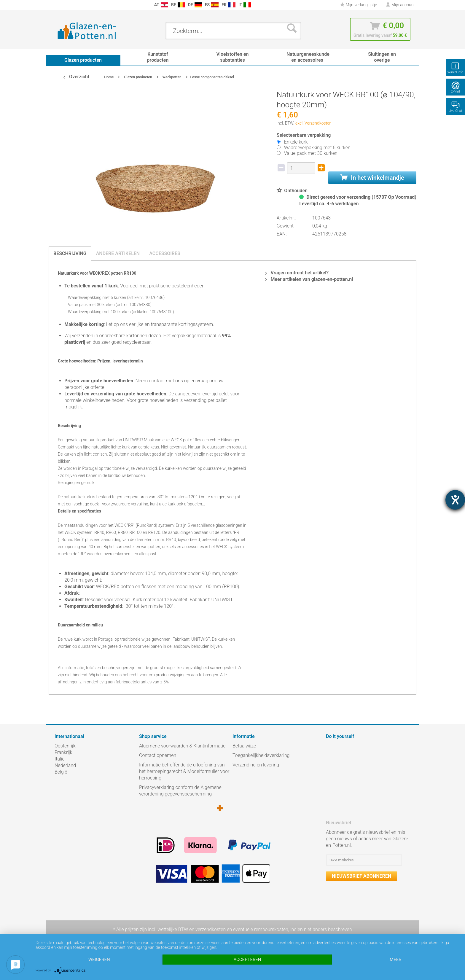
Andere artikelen (118, 253)
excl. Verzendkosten (313, 123)
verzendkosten (211, 929)
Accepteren (247, 960)
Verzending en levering (256, 765)
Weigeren (99, 960)
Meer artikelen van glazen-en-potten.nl (309, 279)
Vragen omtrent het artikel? (297, 273)
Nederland (65, 765)
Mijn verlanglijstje (359, 5)
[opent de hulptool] (455, 500)
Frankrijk (63, 752)
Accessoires (165, 253)
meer (395, 960)
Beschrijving (70, 253)
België (61, 772)
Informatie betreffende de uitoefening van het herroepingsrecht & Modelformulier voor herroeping (184, 771)
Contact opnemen (158, 755)
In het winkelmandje (372, 178)
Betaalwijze (244, 746)
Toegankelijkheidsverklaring (261, 755)
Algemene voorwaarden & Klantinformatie (182, 746)
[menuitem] (58, 5)
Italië (59, 759)
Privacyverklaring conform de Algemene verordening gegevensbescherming (180, 791)
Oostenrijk (65, 746)
